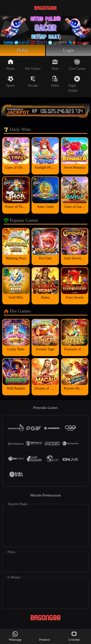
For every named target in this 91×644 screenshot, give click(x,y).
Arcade (33, 82)
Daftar (23, 50)
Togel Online (74, 84)
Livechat (74, 636)
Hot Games (33, 65)
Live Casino (77, 65)
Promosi (45, 636)
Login (68, 50)
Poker (55, 82)
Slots (55, 65)
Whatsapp (15, 636)
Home (11, 65)
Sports (11, 82)
